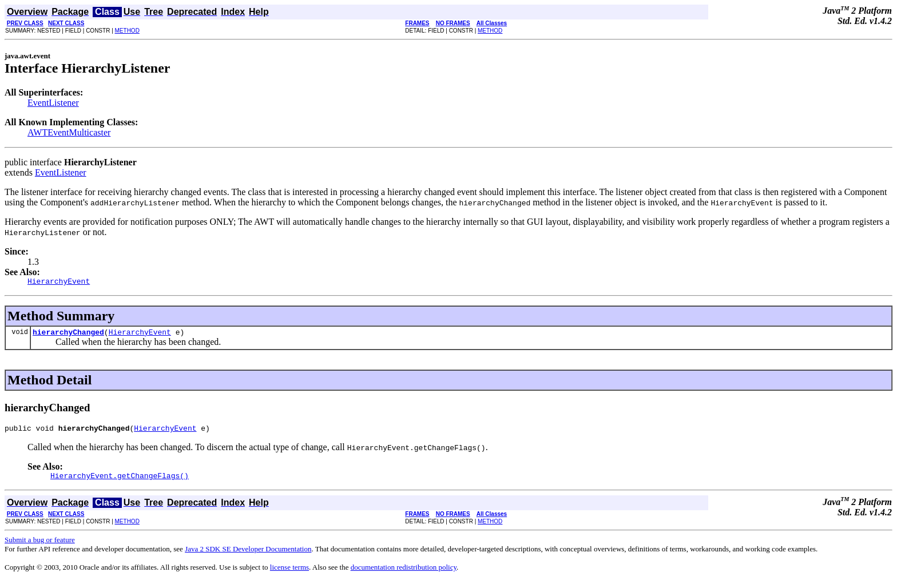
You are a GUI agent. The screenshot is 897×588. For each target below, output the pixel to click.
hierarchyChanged (68, 335)
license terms (289, 574)
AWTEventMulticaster (69, 132)
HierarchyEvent (140, 335)
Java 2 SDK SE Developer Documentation (248, 556)
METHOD (127, 31)
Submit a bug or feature (40, 547)
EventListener (53, 103)
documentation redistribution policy (404, 574)
